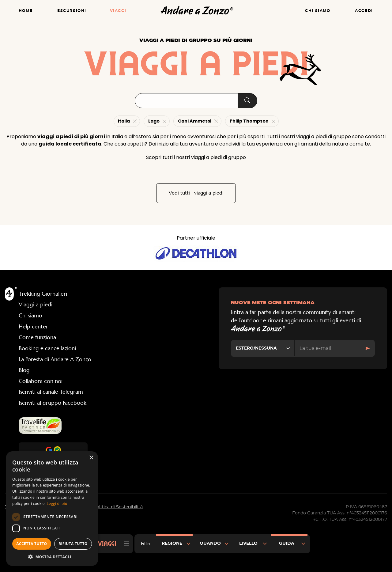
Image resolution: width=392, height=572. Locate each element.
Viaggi (118, 11)
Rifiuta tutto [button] (73, 544)
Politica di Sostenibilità (118, 507)
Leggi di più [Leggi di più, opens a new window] (57, 504)
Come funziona (37, 338)
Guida (287, 544)
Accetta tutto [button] (32, 544)
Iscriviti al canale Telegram (51, 392)
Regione (172, 544)
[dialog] (52, 509)
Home (26, 11)
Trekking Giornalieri (43, 294)
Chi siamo (318, 11)
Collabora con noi (41, 381)
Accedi (364, 11)
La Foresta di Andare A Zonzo (55, 360)
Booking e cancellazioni (47, 349)
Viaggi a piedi (36, 305)
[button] (52, 557)
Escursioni (72, 11)
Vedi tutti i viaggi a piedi (196, 193)
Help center (33, 327)
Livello (248, 544)
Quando (210, 544)
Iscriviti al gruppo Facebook (53, 403)
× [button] (91, 458)
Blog (24, 370)
